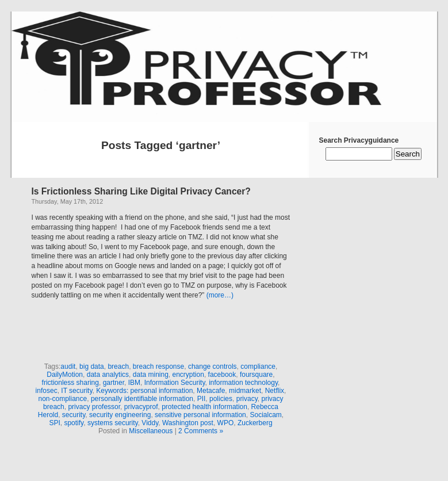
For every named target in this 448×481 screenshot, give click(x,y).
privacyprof (141, 407)
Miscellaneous (151, 431)
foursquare (256, 375)
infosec (47, 391)
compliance (258, 367)
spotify (74, 423)
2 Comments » (201, 431)
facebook (222, 375)
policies (221, 399)
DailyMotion (65, 375)
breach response (158, 367)
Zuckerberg (255, 423)
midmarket (245, 391)
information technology (243, 383)
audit (68, 367)
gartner (114, 383)
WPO (226, 423)
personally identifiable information (142, 399)
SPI (54, 423)
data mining (151, 375)
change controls (212, 367)
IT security (76, 391)
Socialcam (265, 415)
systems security (113, 423)
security (74, 415)
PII (202, 399)
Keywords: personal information (144, 391)
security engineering (120, 415)
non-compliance (62, 399)
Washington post (188, 423)
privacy (247, 399)
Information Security (175, 383)
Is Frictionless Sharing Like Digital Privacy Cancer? (141, 191)
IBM (134, 383)
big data (92, 367)
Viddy (150, 423)
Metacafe (211, 391)
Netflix (275, 391)
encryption (188, 375)
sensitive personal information (200, 415)
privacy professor (94, 407)
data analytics (108, 375)
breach (118, 367)
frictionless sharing (70, 383)
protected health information (204, 407)
